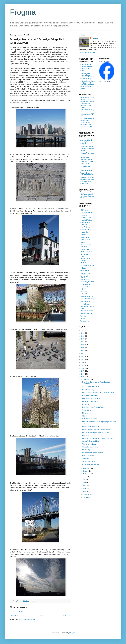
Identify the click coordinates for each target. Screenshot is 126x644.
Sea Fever (84, 294)
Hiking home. (87, 413)
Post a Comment (19, 612)
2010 (83, 362)
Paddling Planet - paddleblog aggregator (86, 275)
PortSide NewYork (87, 171)
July (84, 480)
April (84, 489)
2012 (83, 356)
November (86, 468)
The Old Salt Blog (86, 313)
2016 (83, 345)
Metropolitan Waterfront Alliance (87, 158)
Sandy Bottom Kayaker (85, 288)
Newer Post (14, 616)
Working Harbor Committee (86, 183)
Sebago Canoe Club (87, 296)
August (85, 477)
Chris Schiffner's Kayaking (86, 223)
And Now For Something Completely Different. (98, 438)
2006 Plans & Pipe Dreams (91, 387)
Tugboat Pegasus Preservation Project (87, 174)
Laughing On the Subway (91, 401)
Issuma (83, 242)
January (86, 497)
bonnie (95, 38)
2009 (83, 365)
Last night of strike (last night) (92, 398)
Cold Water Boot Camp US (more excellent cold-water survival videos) (87, 76)
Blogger (72, 633)
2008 (83, 368)
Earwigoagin (85, 237)
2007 (83, 371)
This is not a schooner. (90, 444)
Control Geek (85, 232)
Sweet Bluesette (86, 304)
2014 (83, 351)
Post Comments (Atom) (27, 620)
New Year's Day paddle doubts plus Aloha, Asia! (98, 393)
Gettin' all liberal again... (90, 419)
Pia (54, 70)
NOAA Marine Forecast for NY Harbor (86, 105)
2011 (83, 359)
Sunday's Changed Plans (91, 441)
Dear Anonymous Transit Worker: (93, 407)
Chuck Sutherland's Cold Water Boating (87, 65)
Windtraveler (85, 321)
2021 (83, 330)
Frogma (23, 12)
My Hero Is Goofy (88, 390)
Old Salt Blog (85, 271)
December (86, 380)
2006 (83, 374)
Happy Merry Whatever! (90, 396)
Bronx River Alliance (87, 146)
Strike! (84, 416)
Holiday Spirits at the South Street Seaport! (97, 429)
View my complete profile (87, 53)
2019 (83, 336)
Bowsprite (84, 215)
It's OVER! (86, 404)
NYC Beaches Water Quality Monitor (87, 119)
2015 (83, 348)
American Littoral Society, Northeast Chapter (87, 142)
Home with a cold (88, 456)
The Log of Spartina (87, 311)
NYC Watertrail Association (85, 167)
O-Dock (83, 268)
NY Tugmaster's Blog (87, 266)
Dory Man (84, 235)
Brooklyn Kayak (86, 218)
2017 (83, 342)
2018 (83, 339)
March (85, 492)
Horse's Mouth (85, 240)
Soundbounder (85, 301)
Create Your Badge (105, 82)
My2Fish (83, 263)
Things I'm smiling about (90, 447)
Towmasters (84, 316)
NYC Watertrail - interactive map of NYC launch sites (86, 125)
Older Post (67, 616)
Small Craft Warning (87, 299)
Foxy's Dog (86, 450)
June (85, 483)
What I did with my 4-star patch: (93, 453)
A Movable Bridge (86, 213)
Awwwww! (86, 459)
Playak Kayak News (87, 282)
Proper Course (85, 284)
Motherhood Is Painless (85, 259)
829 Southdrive (86, 210)
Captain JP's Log (86, 220)
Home (41, 616)
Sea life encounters (89, 462)
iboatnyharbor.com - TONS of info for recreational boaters (87, 99)
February (86, 494)
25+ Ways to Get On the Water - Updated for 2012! (87, 196)
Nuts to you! (86, 435)
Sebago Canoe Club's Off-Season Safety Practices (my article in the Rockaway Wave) (88, 85)
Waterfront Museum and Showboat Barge (87, 178)
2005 (83, 377)
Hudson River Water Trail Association (87, 154)
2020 (83, 333)
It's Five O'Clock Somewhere (86, 246)
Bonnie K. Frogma (105, 61)
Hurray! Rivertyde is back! (91, 427)
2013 (83, 354)
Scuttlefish (84, 291)
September (87, 474)
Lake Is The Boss (86, 252)
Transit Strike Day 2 (89, 410)
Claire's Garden (86, 227)
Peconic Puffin (85, 279)
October (86, 471)
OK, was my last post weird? (92, 464)
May (84, 486)
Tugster (83, 319)
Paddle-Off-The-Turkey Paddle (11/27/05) (96, 432)
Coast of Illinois (86, 230)
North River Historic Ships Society (87, 163)
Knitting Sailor (85, 249)
